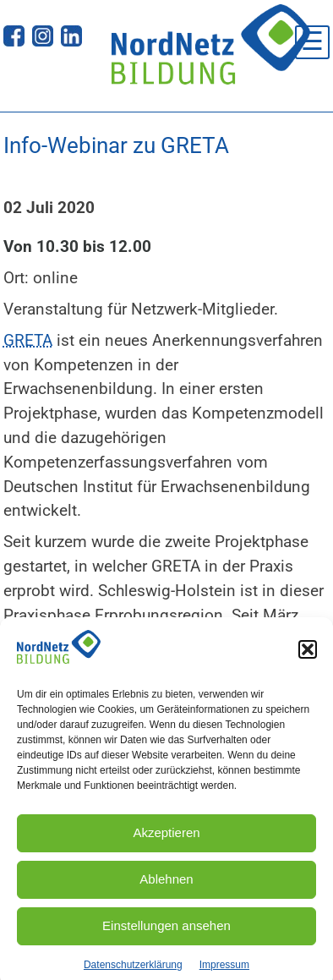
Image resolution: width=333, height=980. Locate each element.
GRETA (28, 340)
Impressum (224, 970)
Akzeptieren (166, 838)
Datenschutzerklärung (133, 970)
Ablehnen (166, 885)
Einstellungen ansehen (166, 931)
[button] (308, 655)
